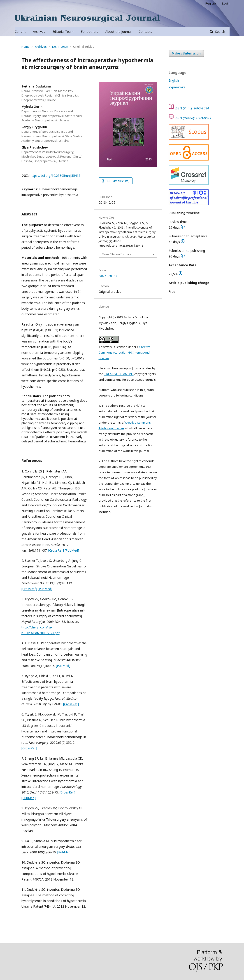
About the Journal (118, 32)
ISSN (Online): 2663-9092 (193, 118)
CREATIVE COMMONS (119, 374)
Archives (39, 32)
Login (226, 3)
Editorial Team (63, 32)
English (174, 80)
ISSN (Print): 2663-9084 (192, 108)
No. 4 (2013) (60, 47)
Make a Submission (186, 53)
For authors (89, 32)
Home (26, 47)
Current (20, 32)
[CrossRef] (56, 550)
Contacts (145, 32)
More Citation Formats (117, 254)
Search (220, 32)
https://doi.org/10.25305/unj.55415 (55, 176)
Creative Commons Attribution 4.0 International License (125, 352)
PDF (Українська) (117, 181)
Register (211, 3)
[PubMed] (72, 550)
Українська (177, 87)
